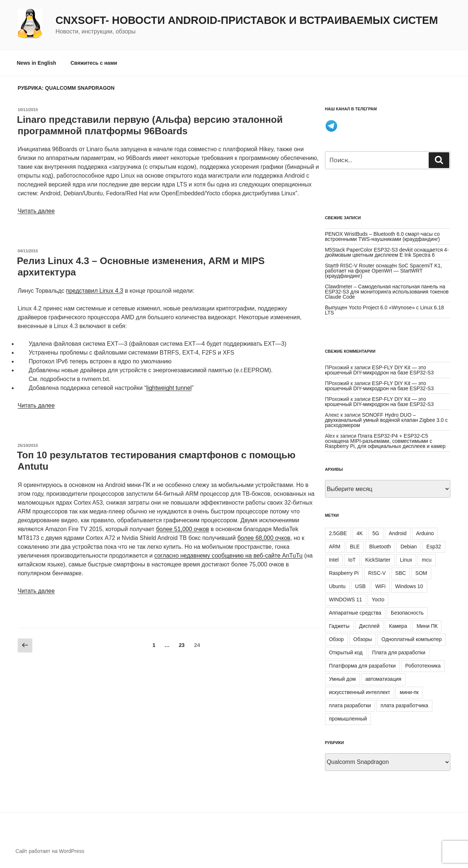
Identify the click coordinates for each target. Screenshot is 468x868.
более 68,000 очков (264, 538)
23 (183, 645)
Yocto (378, 600)
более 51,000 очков (182, 529)
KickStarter (378, 560)
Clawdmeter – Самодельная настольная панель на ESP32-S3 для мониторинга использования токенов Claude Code (387, 292)
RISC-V (377, 573)
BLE (355, 547)
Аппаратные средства (355, 613)
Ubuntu (337, 586)
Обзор (336, 639)
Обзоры (363, 639)
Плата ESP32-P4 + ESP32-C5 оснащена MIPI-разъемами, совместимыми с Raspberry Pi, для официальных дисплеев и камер (385, 441)
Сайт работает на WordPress (50, 851)
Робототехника (423, 666)
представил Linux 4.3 (95, 291)
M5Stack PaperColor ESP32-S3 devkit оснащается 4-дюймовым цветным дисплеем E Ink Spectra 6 (387, 252)
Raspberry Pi (344, 573)
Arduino (425, 533)
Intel (334, 560)
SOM (421, 573)
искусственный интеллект (360, 692)
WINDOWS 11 (346, 600)
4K (360, 533)
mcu (426, 560)
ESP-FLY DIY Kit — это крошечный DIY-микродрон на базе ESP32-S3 (379, 370)
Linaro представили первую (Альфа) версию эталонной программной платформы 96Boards (150, 125)
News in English (37, 63)
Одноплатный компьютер (412, 639)
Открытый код (346, 652)
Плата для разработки (399, 652)
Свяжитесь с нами (94, 63)
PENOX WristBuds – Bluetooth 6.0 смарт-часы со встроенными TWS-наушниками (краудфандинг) (383, 236)
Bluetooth (380, 547)
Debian (408, 547)
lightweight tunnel (169, 388)
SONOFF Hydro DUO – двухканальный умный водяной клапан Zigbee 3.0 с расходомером (386, 420)
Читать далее (36, 211)
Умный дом (342, 679)
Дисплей (369, 626)
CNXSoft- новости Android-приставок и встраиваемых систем (247, 20)
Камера (398, 626)
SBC (401, 573)
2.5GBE (338, 533)
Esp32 (434, 547)
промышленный (348, 719)
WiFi (381, 586)
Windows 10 (409, 586)
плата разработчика (404, 705)
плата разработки (350, 705)
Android (398, 533)
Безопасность (407, 613)
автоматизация (383, 679)
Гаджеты (339, 626)
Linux (406, 560)
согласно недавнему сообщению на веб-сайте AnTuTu (228, 556)
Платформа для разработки (362, 666)
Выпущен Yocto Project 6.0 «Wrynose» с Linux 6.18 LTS (385, 310)
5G (376, 533)
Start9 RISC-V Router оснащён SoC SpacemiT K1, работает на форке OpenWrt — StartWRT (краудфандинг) (384, 271)
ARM (335, 547)
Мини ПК (427, 626)
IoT (352, 560)
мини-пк (409, 692)
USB (360, 586)
